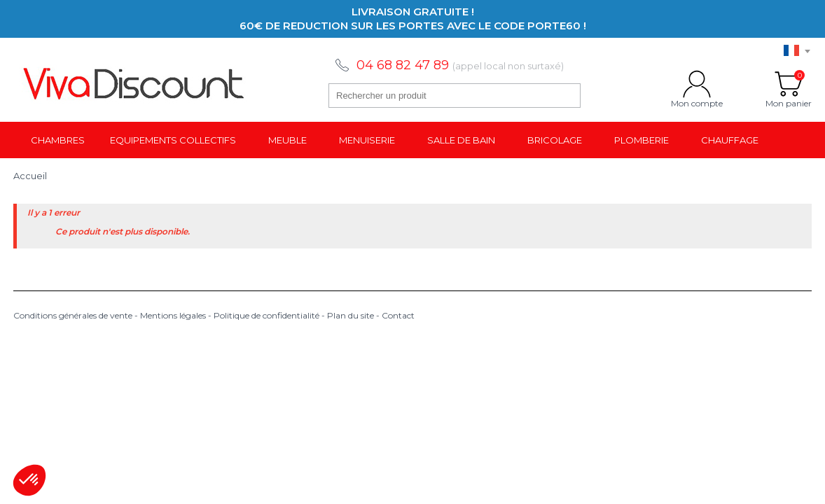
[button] (29, 480)
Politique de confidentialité (266, 315)
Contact (398, 315)
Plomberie (642, 140)
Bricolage (555, 140)
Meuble (287, 140)
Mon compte (697, 84)
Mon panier (789, 84)
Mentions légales (173, 315)
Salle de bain (461, 140)
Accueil (30, 176)
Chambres (58, 140)
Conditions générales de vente (73, 315)
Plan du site (351, 315)
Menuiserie (367, 140)
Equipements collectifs (173, 140)
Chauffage (730, 140)
